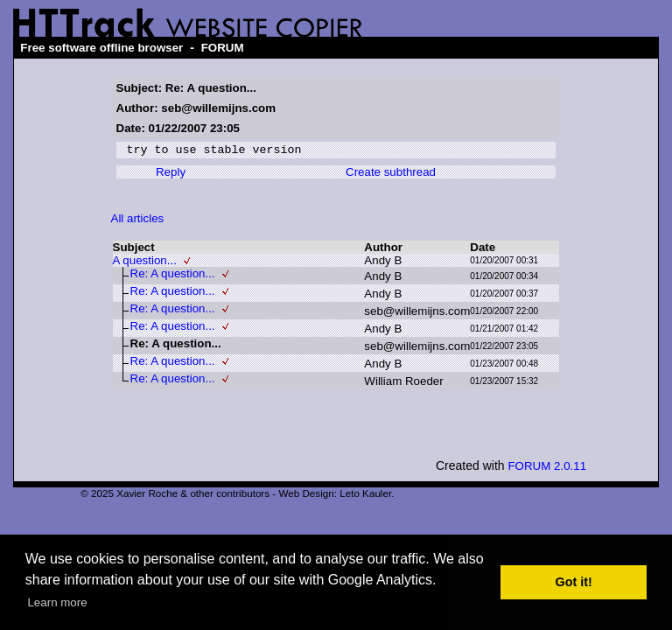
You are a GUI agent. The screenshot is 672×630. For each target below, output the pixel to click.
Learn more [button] (57, 602)
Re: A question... (173, 276)
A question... (145, 263)
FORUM (223, 48)
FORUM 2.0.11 (547, 469)
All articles (138, 221)
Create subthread (391, 175)
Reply (171, 175)
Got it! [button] (574, 582)
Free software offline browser (101, 48)
